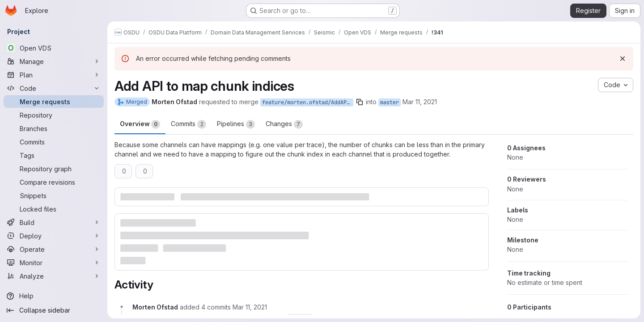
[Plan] (54, 75)
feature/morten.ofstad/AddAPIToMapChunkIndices (308, 102)
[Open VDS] (54, 48)
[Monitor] (54, 263)
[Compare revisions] (54, 182)
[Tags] (54, 155)
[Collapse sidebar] (54, 310)
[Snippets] (54, 195)
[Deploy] (54, 236)
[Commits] (54, 142)
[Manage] (54, 61)
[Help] (54, 296)
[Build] (54, 222)
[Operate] (54, 249)
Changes (284, 124)
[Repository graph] (54, 169)
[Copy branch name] (360, 102)
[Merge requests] (54, 102)
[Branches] (54, 128)
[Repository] (54, 115)
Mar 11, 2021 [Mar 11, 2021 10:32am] (420, 102)
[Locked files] (54, 209)
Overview (140, 124)
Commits (189, 124)
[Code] (54, 88)
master (390, 102)
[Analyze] (54, 276)
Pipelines (236, 124)
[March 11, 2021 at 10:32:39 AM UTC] (250, 307)
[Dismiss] (623, 59)
